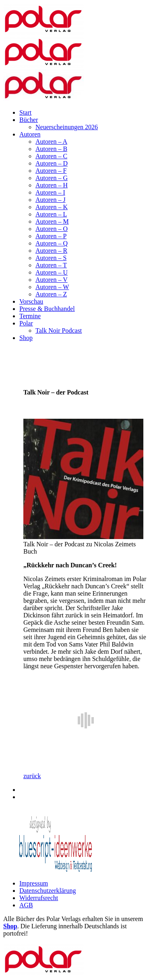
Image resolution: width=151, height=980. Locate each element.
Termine (30, 316)
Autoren (30, 134)
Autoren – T (51, 265)
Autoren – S (51, 258)
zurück (32, 776)
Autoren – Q (52, 243)
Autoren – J (51, 200)
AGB (26, 905)
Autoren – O (52, 229)
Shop (26, 338)
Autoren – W (52, 287)
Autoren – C (51, 156)
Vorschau (31, 301)
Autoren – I (50, 192)
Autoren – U (52, 272)
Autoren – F (51, 171)
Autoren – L (51, 214)
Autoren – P (51, 236)
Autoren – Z (51, 294)
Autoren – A (51, 142)
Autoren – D (52, 163)
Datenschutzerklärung (48, 891)
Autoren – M (52, 221)
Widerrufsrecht (39, 898)
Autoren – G (52, 178)
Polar (26, 323)
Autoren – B (51, 149)
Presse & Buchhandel (47, 309)
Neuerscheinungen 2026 (67, 127)
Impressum (34, 883)
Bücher (29, 120)
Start (25, 112)
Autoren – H (52, 185)
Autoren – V (52, 280)
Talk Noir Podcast (59, 331)
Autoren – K (52, 207)
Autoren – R (51, 251)
